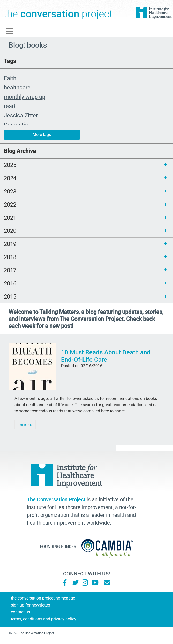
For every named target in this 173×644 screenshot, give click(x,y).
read (9, 106)
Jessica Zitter (21, 115)
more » (25, 425)
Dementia (16, 125)
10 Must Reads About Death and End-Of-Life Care (106, 356)
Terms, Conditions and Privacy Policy (44, 619)
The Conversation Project (58, 13)
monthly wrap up (25, 97)
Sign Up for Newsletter (31, 605)
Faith (10, 78)
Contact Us (20, 612)
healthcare (17, 87)
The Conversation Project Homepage (43, 598)
